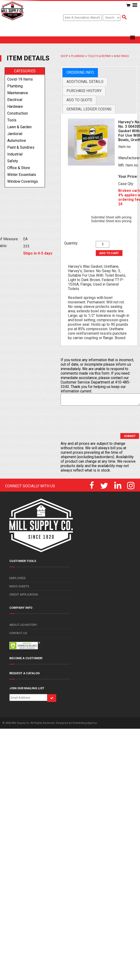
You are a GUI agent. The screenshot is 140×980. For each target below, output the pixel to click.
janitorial (15, 134)
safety (13, 161)
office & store (19, 168)
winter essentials (22, 175)
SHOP (64, 56)
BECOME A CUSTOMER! (26, 658)
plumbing (15, 86)
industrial (15, 154)
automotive (17, 141)
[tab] (80, 73)
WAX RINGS (121, 56)
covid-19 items (20, 79)
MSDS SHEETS (19, 586)
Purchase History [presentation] (84, 91)
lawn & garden (19, 127)
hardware (15, 107)
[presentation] (96, 419)
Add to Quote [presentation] (79, 100)
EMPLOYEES (18, 578)
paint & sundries (21, 147)
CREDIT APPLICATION (24, 595)
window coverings (23, 181)
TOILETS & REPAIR (99, 56)
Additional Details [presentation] (85, 82)
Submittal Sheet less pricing (111, 221)
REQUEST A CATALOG (25, 673)
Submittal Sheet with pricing (111, 217)
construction (18, 113)
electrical (15, 100)
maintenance (18, 93)
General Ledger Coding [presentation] (89, 109)
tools (12, 120)
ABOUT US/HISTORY (23, 625)
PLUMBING (78, 56)
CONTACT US (18, 633)
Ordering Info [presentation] (80, 72)
